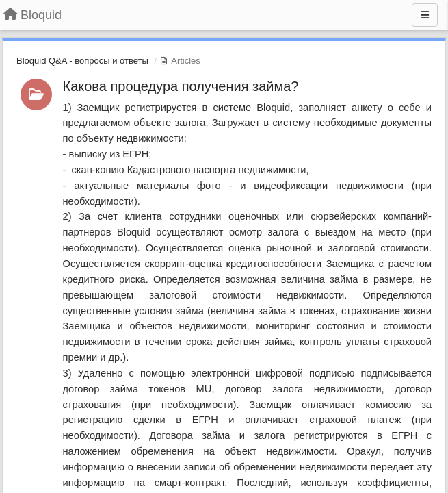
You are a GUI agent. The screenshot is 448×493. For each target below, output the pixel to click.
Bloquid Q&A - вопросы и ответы (82, 61)
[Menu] (425, 15)
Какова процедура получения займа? (181, 86)
